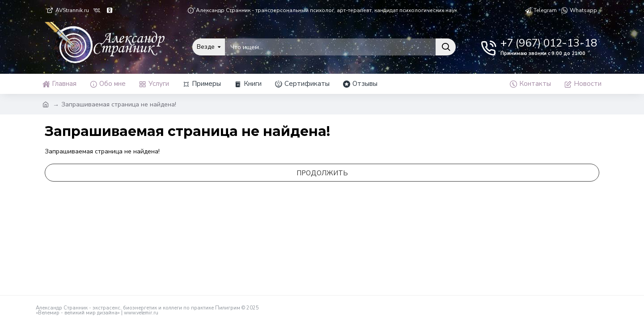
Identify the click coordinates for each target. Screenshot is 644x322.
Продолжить (322, 173)
